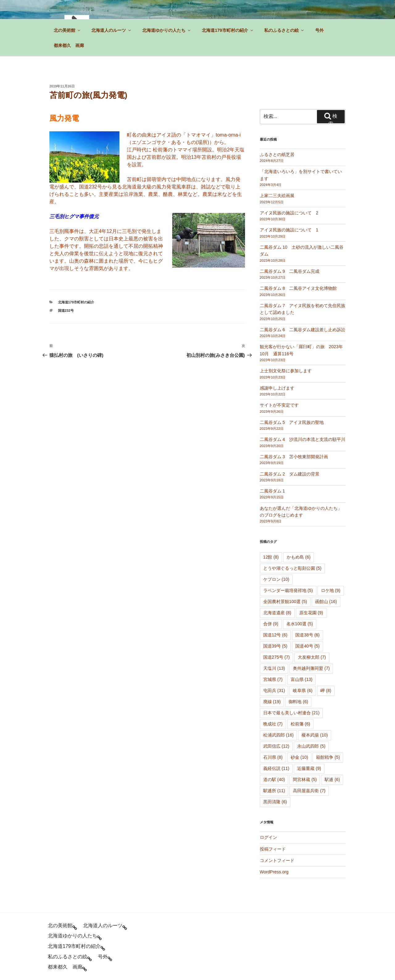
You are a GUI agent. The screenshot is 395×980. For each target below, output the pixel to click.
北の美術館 (67, 30)
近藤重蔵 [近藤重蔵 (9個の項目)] (309, 768)
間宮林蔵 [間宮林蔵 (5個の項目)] (305, 779)
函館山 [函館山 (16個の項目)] (326, 602)
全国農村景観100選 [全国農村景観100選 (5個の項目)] (285, 602)
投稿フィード (273, 849)
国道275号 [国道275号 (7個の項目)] (276, 657)
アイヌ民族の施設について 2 (289, 213)
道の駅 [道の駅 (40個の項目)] (274, 779)
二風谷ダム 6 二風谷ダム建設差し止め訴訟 (303, 330)
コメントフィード (277, 860)
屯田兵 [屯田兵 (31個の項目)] (274, 691)
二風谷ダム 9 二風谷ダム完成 (290, 271)
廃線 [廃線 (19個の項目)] (272, 702)
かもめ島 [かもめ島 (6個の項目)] (299, 557)
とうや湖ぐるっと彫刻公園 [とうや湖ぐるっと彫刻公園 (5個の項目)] (292, 568)
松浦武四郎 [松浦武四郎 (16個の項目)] (279, 735)
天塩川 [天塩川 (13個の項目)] (274, 668)
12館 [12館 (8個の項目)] (271, 557)
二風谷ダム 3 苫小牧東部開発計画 (294, 457)
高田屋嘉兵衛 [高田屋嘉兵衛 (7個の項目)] (309, 791)
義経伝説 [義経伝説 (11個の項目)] (276, 768)
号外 (319, 30)
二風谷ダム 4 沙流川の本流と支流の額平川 (303, 439)
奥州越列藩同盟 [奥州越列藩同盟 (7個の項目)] (311, 668)
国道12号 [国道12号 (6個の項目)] (275, 635)
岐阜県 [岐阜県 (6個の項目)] (303, 691)
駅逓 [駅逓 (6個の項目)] (332, 779)
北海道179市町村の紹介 (228, 30)
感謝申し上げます (277, 388)
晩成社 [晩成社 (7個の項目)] (273, 724)
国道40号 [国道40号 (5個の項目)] (308, 646)
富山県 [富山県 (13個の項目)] (302, 679)
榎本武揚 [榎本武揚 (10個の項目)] (315, 735)
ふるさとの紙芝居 (277, 154)
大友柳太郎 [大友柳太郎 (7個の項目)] (312, 657)
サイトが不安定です (279, 405)
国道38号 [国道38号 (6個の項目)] (308, 635)
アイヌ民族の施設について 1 (289, 230)
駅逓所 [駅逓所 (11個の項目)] (274, 791)
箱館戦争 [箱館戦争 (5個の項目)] (328, 757)
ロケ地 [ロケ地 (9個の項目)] (331, 590)
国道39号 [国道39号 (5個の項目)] (275, 646)
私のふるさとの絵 (284, 30)
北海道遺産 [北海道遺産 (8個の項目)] (277, 613)
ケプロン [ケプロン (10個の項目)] (276, 579)
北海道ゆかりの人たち (167, 30)
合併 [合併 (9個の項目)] (271, 624)
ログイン (268, 837)
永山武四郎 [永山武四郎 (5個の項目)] (311, 746)
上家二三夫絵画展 (277, 196)
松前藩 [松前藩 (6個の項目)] (300, 724)
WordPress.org (274, 872)
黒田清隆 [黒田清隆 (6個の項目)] (275, 802)
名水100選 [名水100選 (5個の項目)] (300, 624)
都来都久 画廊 (69, 45)
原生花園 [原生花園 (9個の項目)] (311, 613)
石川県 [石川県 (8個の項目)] (273, 757)
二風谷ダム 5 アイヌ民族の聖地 (292, 422)
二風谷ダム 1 (272, 491)
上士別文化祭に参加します (286, 371)
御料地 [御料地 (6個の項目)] (298, 702)
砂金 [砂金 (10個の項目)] (299, 757)
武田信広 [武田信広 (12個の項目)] (276, 746)
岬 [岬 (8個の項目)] (326, 691)
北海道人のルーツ (112, 30)
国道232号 (66, 310)
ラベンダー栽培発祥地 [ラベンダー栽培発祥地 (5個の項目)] (288, 590)
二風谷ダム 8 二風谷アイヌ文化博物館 (298, 288)
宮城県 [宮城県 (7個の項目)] (273, 679)
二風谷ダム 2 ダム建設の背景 (290, 474)
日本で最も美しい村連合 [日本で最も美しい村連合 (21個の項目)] (291, 713)
